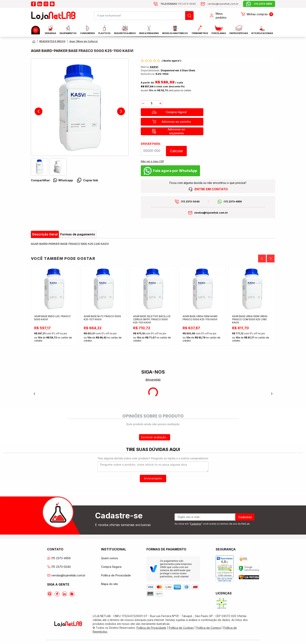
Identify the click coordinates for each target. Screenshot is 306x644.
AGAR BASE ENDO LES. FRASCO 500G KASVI (52, 318)
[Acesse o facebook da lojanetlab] (33, 4)
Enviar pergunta (153, 478)
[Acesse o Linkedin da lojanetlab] (65, 594)
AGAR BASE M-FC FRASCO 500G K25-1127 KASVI (102, 318)
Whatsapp (63, 180)
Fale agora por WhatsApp (170, 171)
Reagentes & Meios (125, 30)
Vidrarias (50, 30)
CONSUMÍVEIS (87, 30)
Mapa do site (109, 584)
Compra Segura (111, 567)
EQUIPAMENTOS (68, 30)
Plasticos (104, 30)
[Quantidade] (152, 103)
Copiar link (87, 180)
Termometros (200, 30)
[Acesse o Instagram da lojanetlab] (50, 594)
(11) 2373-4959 (233, 202)
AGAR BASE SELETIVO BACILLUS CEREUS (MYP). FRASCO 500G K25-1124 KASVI (152, 319)
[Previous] (262, 258)
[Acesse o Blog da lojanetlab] (72, 594)
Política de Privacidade (116, 575)
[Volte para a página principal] (34, 42)
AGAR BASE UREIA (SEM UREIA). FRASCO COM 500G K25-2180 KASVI (250, 319)
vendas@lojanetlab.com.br (211, 213)
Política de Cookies (181, 628)
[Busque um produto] (189, 16)
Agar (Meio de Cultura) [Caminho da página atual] (84, 41)
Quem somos (109, 558)
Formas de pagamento (78, 234)
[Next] (271, 258)
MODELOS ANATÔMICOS (175, 30)
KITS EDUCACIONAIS (262, 30)
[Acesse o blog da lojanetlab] (52, 4)
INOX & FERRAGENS (149, 30)
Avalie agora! (172, 61)
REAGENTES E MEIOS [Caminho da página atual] (52, 41)
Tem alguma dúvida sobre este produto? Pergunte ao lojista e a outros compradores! (153, 458)
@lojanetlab (153, 380)
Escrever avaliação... (155, 437)
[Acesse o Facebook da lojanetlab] (57, 594)
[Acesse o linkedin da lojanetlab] (40, 4)
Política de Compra (209, 628)
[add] (160, 103)
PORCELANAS (219, 30)
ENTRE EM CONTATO (208, 189)
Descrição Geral (45, 234)
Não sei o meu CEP (152, 161)
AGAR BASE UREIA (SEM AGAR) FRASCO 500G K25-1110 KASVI (200, 318)
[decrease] (143, 103)
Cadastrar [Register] (245, 517)
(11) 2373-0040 (190, 202)
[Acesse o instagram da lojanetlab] (46, 4)
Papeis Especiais (239, 30)
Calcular (176, 151)
